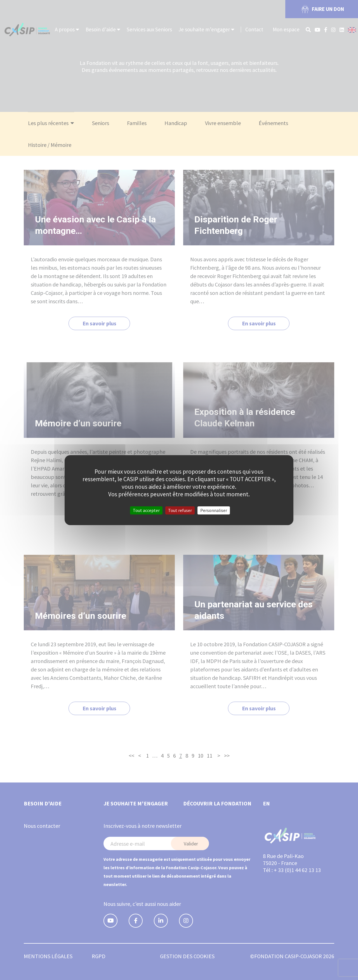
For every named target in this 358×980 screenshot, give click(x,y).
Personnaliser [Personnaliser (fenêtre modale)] (214, 510)
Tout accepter (146, 510)
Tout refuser (180, 510)
